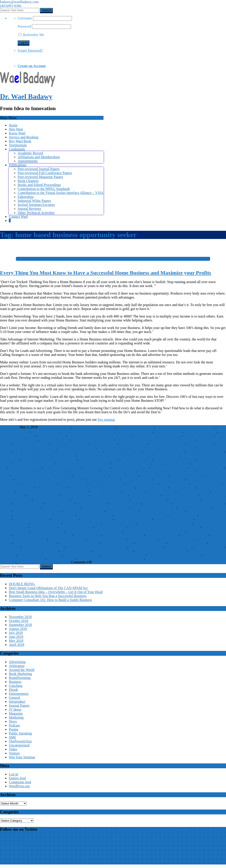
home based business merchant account (152, 455)
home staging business (92, 503)
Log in (13, 774)
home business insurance (91, 475)
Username (25, 18)
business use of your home (19, 439)
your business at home (33, 562)
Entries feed (17, 778)
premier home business (111, 526)
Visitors (64, 562)
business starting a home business (158, 435)
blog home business (168, 431)
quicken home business (48, 530)
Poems (14, 729)
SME (54, 562)
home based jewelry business (34, 463)
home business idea (151, 471)
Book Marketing (20, 674)
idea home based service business (106, 506)
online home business (46, 522)
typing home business (209, 546)
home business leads (154, 475)
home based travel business (172, 463)
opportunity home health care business (165, 522)
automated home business (136, 427)
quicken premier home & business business (154, 530)
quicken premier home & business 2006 (94, 530)
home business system (153, 487)
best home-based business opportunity (87, 431)
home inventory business (149, 499)
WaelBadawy (9, 427)
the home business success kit (43, 546)
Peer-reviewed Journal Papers (39, 169)
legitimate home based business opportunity (45, 514)
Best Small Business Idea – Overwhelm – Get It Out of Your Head (56, 592)
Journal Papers (19, 705)
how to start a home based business (199, 503)
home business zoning (105, 491)
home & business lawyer (40, 447)
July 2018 (16, 633)
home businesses (135, 491)
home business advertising (62, 467)
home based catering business (175, 459)
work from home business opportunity (174, 554)
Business (15, 682)
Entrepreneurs (19, 694)
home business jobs (124, 475)
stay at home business (151, 542)
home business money (169, 479)
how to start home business (61, 506)
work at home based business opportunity (29, 550)
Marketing (16, 717)
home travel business (158, 503)
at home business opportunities (94, 427)
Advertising (17, 662)
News (13, 721)
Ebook (13, 690)
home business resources (107, 483)
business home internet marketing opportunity (100, 435)
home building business (25, 467)
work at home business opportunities (161, 550)
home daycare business (43, 495)
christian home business (133, 439)
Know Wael (17, 133)
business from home (52, 435)
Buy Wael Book (20, 141)
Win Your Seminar (22, 757)
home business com (97, 467)
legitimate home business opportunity (141, 514)
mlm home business (183, 514)
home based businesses (136, 459)
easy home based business (70, 443)
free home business (201, 443)
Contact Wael (18, 217)
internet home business (122, 510)
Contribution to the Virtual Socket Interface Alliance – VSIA (61, 193)
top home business (179, 546)
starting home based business (80, 542)
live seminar (106, 420)
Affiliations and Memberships (39, 157)
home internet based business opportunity (101, 499)
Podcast (14, 725)
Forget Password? (30, 50)
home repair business (29, 503)
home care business (162, 491)
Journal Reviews (29, 209)
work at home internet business (40, 554)
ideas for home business (195, 506)
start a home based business (107, 538)
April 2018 (17, 645)
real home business (88, 534)
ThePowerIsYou (20, 741)
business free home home (18, 435)
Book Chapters (28, 181)
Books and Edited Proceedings (39, 185)
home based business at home (35, 451)
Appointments (28, 161)
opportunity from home (119, 522)
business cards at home (200, 431)
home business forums (84, 471)
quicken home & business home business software (165, 526)
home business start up (52, 487)
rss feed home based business (123, 534)
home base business (145, 447)
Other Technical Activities (36, 213)
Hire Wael (16, 129)
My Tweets (8, 838)
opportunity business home (82, 522)
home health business (145, 495)
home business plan (74, 483)
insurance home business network (38, 510)
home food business (75, 495)
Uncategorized (19, 745)
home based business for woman (80, 451)
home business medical (104, 479)
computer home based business (174, 439)
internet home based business (84, 510)
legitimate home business (95, 514)
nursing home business (97, 518)
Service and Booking (24, 137)
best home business (45, 431)
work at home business (76, 550)
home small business (60, 503)
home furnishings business (109, 495)
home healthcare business (180, 495)
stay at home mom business (188, 542)
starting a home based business (35, 542)
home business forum (51, 471)
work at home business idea (114, 550)
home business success (119, 487)
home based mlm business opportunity (84, 463)
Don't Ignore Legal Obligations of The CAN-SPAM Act (48, 588)
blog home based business (134, 431)
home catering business (194, 491)
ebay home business (133, 443)
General (14, 698)
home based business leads (57, 455)
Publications (18, 165)
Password (24, 26)
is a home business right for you (163, 510)
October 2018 (19, 621)
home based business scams (99, 459)
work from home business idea (124, 554)
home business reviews (142, 483)
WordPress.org (19, 786)
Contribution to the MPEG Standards (44, 189)
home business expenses (17, 471)
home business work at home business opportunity (53, 491)
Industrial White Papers (34, 201)
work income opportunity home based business (111, 558)
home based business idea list (164, 451)
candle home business (55, 439)
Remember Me (31, 35)
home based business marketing (100, 455)
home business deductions (169, 467)
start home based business (179, 538)
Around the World (22, 670)
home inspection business (52, 499)
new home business (66, 518)
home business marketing (67, 479)
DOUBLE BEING (22, 584)
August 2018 (18, 629)
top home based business (146, 546)
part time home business (76, 526)
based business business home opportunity (186, 427)
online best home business (134, 518)
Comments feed (20, 782)
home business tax (183, 487)
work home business (61, 558)
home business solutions (17, 487)
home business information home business (42, 475)
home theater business (125, 503)
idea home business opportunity (154, 506)
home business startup (86, 487)
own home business (43, 526)
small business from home (67, 538)
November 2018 (20, 617)
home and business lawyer (77, 447)
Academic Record (30, 153)
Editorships (26, 197)
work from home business (82, 554)
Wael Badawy (12, 846)
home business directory (207, 467)
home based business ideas (205, 451)
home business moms (137, 479)
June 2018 (16, 637)
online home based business (173, 518)
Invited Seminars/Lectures (36, 205)
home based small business (132, 463)
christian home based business (93, 439)
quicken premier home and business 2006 (43, 534)
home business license (186, 475)
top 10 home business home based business (97, 546)
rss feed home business (162, 534)
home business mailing (31, 479)
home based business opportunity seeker (49, 459)
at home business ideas (55, 427)
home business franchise (119, 471)
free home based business (167, 443)
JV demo (15, 709)
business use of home (198, 435)
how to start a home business (20, 506)
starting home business (118, 542)
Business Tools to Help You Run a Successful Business (48, 596)
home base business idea (178, 447)
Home (13, 125)
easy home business (104, 443)
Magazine (16, 713)
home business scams (206, 483)
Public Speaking (20, 733)
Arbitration (17, 666)
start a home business (143, 538)
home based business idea (123, 451)
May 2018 (16, 641)
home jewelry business (185, 499)
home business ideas (181, 471)
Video (13, 749)
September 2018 (20, 625)
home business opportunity (39, 483)
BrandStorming (20, 678)
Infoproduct (17, 702)
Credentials (17, 149)
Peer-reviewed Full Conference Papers (45, 173)
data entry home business (31, 443)
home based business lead (18, 455)
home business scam (175, 483)
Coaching (16, 686)
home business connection (131, 467)
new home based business (32, 518)
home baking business (113, 447)
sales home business (194, 534)
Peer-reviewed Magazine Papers (40, 177)
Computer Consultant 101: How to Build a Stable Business (50, 600)
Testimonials (18, 145)
